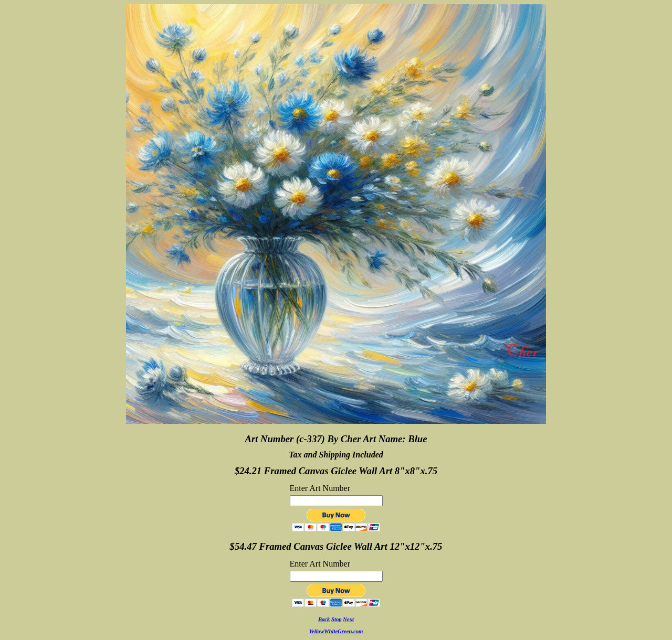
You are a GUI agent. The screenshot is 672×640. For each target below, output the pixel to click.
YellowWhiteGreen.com (336, 631)
